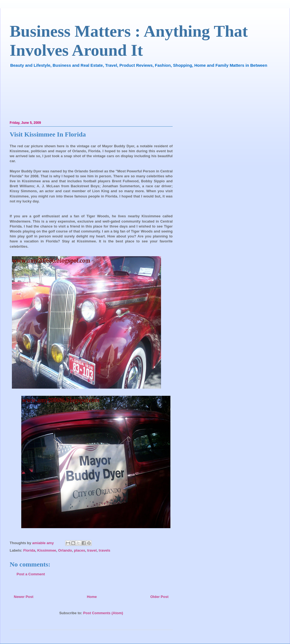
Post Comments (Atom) (103, 613)
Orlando (65, 550)
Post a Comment (31, 574)
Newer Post (24, 597)
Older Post (159, 597)
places (80, 550)
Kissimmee (47, 550)
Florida (29, 550)
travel (92, 550)
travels (104, 550)
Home (92, 597)
